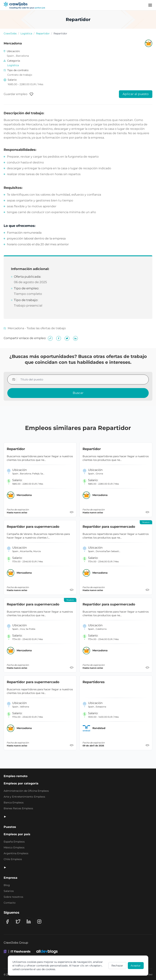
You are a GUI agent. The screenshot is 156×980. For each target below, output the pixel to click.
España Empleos (14, 842)
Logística (26, 33)
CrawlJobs (10, 33)
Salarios (9, 891)
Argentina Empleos (16, 853)
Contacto (10, 903)
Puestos (10, 827)
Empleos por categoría (21, 783)
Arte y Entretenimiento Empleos (24, 797)
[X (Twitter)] (18, 922)
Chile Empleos (13, 859)
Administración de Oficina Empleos (26, 791)
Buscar (78, 393)
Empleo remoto (16, 776)
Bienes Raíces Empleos (18, 808)
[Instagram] (39, 922)
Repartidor (43, 33)
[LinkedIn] (29, 922)
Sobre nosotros (13, 897)
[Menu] (150, 5)
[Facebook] (7, 922)
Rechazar (117, 966)
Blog (7, 885)
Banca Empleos (14, 802)
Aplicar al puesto (136, 94)
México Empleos (14, 847)
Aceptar (136, 966)
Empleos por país (17, 834)
